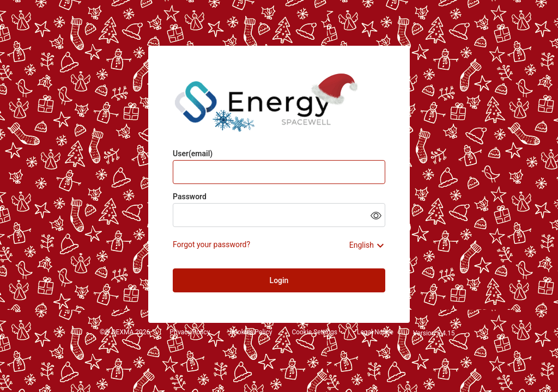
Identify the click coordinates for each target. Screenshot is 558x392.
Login (279, 280)
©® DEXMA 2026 (125, 332)
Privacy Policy (190, 332)
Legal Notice (375, 332)
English (362, 245)
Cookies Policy (251, 332)
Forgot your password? (211, 244)
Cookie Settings (314, 332)
